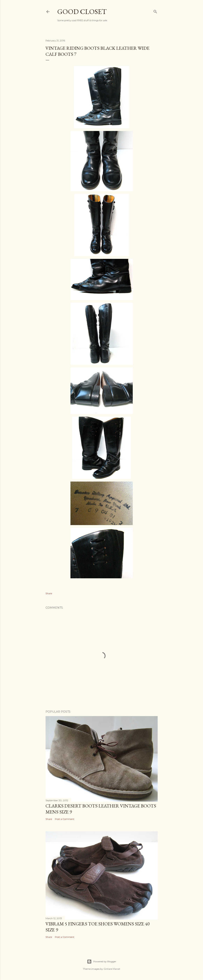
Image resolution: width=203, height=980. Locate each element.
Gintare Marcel (112, 969)
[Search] (155, 11)
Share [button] (49, 593)
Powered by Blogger (102, 962)
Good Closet (82, 12)
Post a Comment (65, 819)
